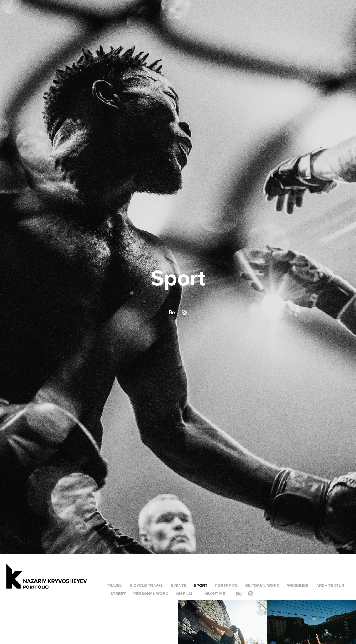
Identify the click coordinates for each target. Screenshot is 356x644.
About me (215, 594)
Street (118, 594)
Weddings (298, 586)
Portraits (226, 586)
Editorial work (262, 586)
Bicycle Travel (146, 586)
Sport (201, 586)
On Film (184, 594)
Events (179, 586)
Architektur (330, 586)
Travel (114, 586)
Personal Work (151, 594)
